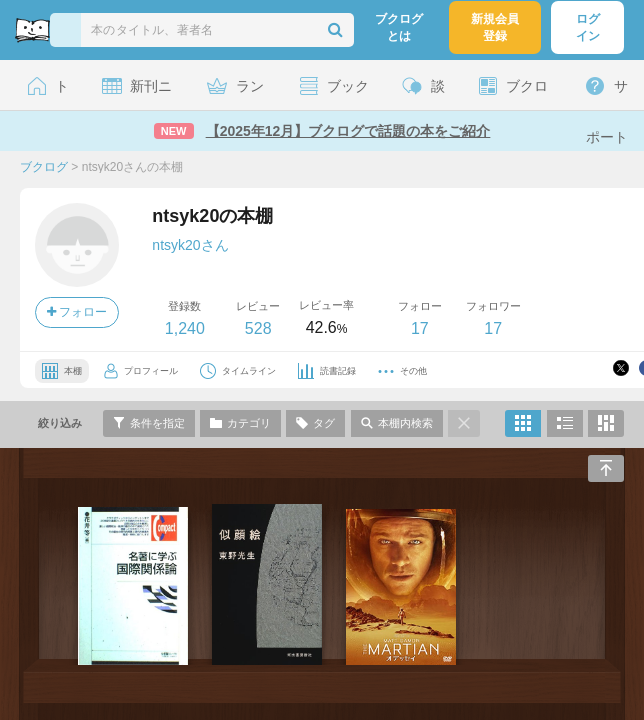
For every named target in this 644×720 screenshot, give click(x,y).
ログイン (588, 27)
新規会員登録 (495, 27)
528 (258, 328)
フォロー (77, 312)
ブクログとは (399, 27)
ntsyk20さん (190, 245)
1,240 (185, 328)
